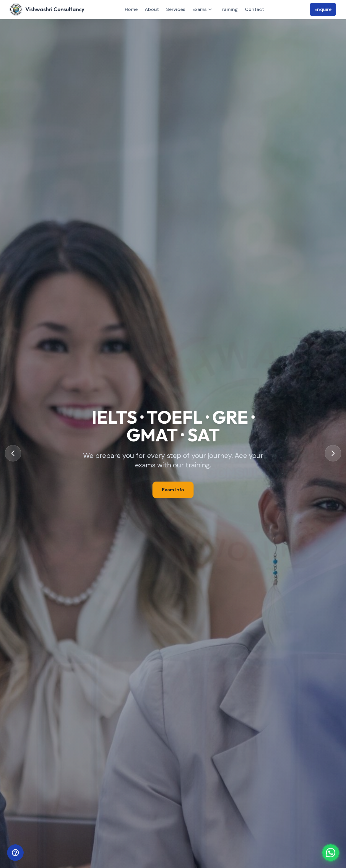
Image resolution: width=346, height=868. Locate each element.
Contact (255, 9)
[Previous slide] (13, 453)
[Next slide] (333, 453)
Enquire (323, 9)
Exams (202, 9)
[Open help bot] (15, 853)
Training (229, 9)
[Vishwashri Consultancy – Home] (47, 9)
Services (176, 9)
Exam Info (173, 490)
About (152, 9)
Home (131, 9)
